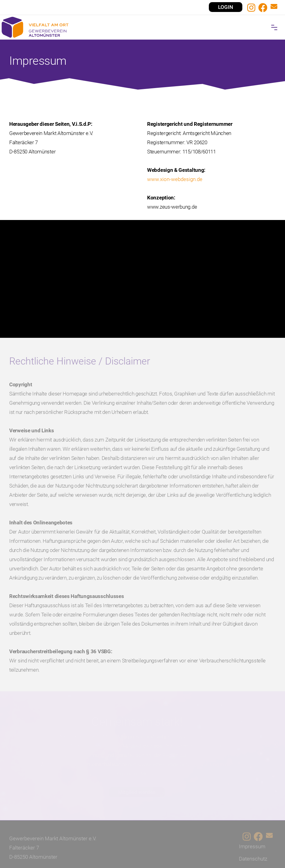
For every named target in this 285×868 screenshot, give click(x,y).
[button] (274, 27)
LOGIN (226, 7)
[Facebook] (263, 8)
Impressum (252, 848)
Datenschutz (253, 861)
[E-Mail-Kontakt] (274, 8)
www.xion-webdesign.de (175, 190)
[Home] (142, 27)
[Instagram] (251, 8)
